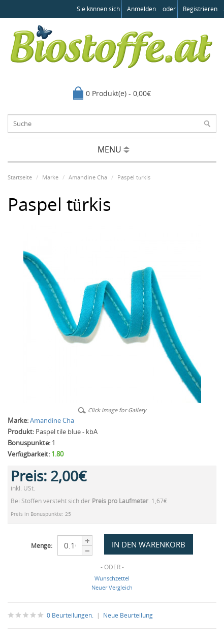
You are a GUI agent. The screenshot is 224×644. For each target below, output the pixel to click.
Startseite (20, 177)
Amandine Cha (88, 177)
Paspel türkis (134, 177)
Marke (50, 177)
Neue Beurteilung (128, 615)
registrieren (200, 9)
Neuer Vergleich (112, 587)
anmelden (141, 9)
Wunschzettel (112, 578)
